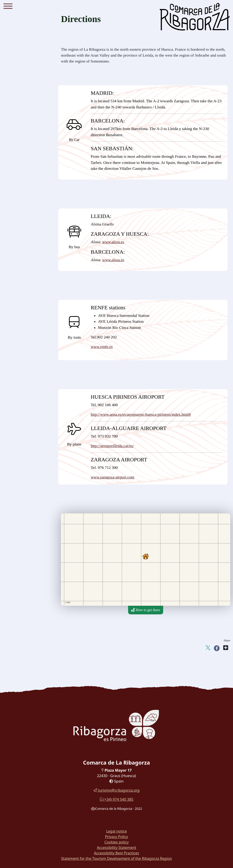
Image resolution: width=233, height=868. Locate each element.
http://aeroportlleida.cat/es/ (112, 446)
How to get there (146, 610)
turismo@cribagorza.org (116, 790)
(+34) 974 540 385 (116, 799)
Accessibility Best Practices (116, 853)
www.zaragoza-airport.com (113, 477)
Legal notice (117, 831)
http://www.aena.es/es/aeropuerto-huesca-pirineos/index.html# (141, 414)
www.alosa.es (113, 242)
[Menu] (8, 7)
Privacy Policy (117, 837)
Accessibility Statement (116, 848)
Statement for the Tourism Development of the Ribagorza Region (116, 858)
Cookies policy (117, 842)
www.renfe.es (102, 347)
